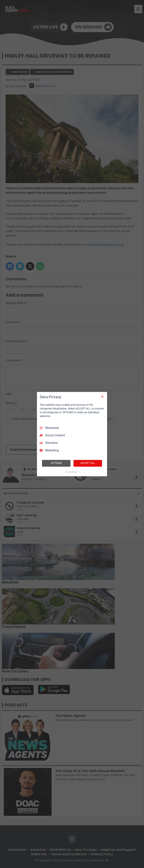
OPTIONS (56, 463)
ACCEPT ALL (88, 463)
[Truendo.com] (72, 472)
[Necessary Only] (102, 397)
